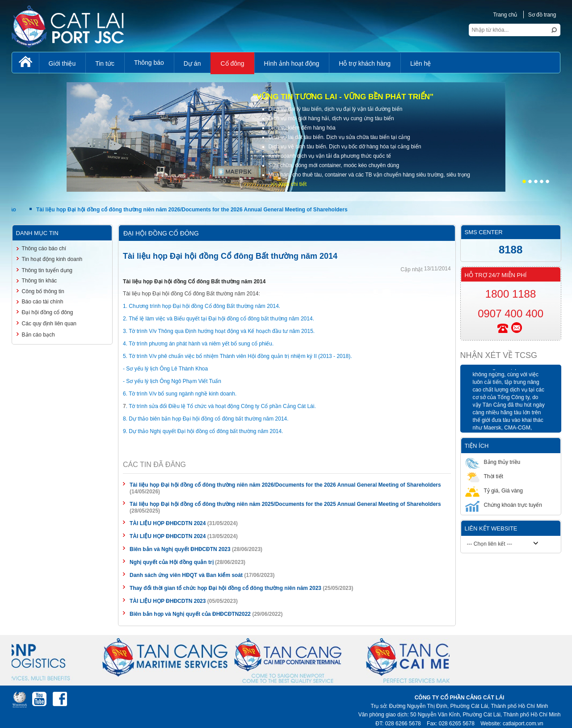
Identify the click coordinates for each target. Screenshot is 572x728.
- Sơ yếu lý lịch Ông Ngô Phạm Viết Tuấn (172, 381)
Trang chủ (505, 15)
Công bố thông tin (43, 291)
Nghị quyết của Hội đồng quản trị (172, 562)
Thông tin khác (40, 281)
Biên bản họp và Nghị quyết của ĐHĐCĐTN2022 (190, 614)
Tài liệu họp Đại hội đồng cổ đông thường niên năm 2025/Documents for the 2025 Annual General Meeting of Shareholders (285, 504)
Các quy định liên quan (49, 324)
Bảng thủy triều (493, 462)
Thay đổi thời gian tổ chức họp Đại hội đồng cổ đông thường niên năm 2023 (225, 588)
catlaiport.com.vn (523, 724)
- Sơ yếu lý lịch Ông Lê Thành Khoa (165, 369)
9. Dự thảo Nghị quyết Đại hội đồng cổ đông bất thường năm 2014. (203, 431)
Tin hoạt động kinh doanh (52, 259)
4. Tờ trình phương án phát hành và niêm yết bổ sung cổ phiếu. (198, 344)
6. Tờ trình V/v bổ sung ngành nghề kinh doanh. (180, 394)
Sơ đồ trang (542, 15)
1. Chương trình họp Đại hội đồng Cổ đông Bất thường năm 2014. (202, 306)
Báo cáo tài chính (43, 302)
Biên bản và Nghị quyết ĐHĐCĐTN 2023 (180, 549)
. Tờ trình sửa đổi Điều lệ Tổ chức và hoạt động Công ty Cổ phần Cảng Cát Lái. (221, 406)
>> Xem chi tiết (289, 184)
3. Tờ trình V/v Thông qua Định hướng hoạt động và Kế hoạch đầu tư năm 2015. (219, 331)
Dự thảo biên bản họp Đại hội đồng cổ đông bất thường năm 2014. (208, 419)
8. (125, 419)
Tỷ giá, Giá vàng (494, 490)
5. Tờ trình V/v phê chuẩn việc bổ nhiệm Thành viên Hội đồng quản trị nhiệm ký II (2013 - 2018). (237, 356)
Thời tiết (484, 476)
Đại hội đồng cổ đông (48, 312)
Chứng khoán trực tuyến (504, 505)
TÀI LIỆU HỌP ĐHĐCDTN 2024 (168, 523)
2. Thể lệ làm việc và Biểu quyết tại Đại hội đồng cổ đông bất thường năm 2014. (219, 319)
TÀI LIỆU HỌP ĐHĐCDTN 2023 (168, 601)
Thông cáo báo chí (44, 248)
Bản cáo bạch (38, 335)
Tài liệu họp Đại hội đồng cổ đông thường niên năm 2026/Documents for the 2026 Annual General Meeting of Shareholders (194, 210)
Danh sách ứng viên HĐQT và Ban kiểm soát (186, 575)
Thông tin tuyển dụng (47, 270)
